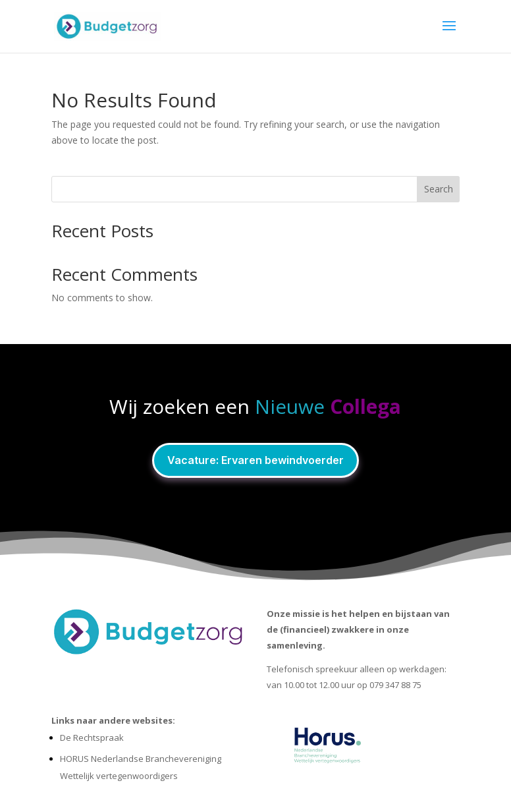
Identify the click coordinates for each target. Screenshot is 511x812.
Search (439, 189)
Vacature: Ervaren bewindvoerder (255, 460)
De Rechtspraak (92, 738)
